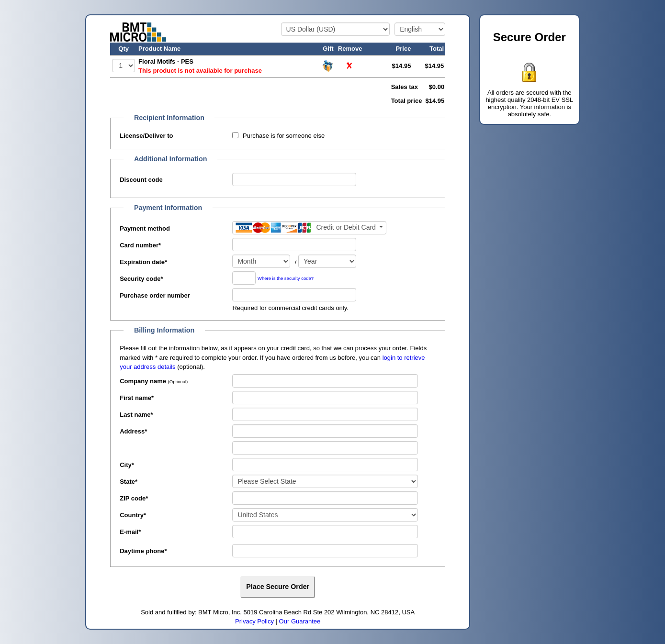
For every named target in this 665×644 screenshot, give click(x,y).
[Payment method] (309, 228)
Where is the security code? (286, 279)
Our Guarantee (300, 621)
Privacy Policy (254, 621)
